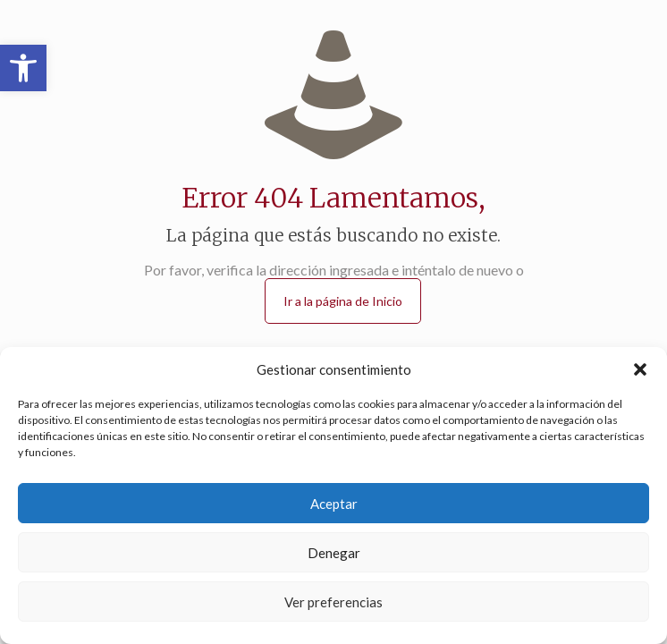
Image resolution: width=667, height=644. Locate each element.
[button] (23, 68)
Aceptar (334, 504)
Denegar (334, 553)
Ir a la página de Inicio (343, 301)
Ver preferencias (333, 602)
